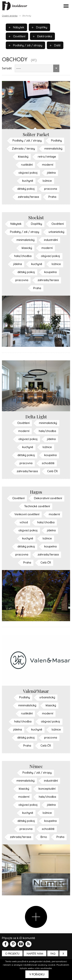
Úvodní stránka (10, 16)
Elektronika (42, 36)
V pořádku (37, 974)
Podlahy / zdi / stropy (25, 45)
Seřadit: (7, 68)
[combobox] (37, 68)
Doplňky (39, 27)
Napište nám (35, 954)
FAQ (53, 954)
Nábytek (16, 27)
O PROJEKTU (12, 954)
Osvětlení (17, 36)
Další (55, 45)
